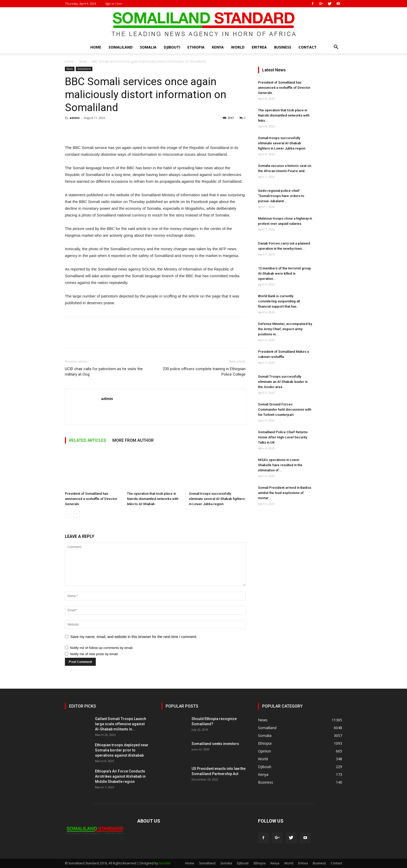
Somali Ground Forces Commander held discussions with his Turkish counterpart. (285, 409)
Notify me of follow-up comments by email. (102, 648)
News (83, 61)
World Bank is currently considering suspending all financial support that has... (279, 301)
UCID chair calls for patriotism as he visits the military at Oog (104, 372)
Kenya (218, 47)
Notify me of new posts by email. (94, 654)
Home (96, 47)
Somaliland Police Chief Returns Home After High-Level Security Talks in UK (283, 437)
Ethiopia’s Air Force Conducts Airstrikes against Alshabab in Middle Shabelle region (120, 776)
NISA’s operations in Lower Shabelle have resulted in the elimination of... (280, 465)
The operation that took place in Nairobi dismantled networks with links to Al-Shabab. (153, 499)
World (238, 47)
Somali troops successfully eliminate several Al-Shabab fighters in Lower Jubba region (217, 499)
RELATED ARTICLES (88, 440)
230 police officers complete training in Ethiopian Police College (204, 372)
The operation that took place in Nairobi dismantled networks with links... (284, 115)
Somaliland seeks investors (215, 744)
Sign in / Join (114, 4)
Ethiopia (196, 47)
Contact (308, 47)
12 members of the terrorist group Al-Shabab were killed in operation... (284, 273)
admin (75, 118)
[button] (336, 48)
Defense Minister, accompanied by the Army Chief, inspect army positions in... (285, 329)
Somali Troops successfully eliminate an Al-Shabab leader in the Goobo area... (283, 382)
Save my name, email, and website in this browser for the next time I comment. (134, 637)
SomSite (165, 863)
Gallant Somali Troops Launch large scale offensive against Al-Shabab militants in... (121, 724)
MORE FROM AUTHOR (133, 440)
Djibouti (172, 47)
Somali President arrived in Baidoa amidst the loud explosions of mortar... (284, 493)
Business (283, 47)
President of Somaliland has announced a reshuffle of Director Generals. (91, 499)
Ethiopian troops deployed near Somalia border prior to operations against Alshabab (122, 750)
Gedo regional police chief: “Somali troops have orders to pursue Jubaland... (281, 196)
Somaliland (121, 47)
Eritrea (259, 47)
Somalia (148, 47)
